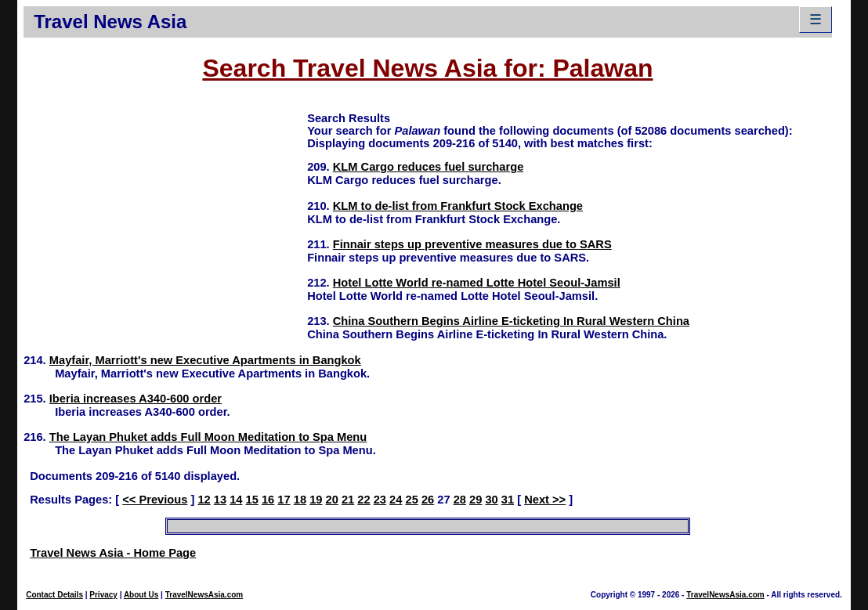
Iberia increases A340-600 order (136, 399)
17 (284, 500)
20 (332, 500)
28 (460, 500)
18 (300, 500)
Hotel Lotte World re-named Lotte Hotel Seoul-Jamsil (477, 283)
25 (411, 500)
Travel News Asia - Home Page (113, 553)
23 (380, 500)
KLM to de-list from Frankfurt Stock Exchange (458, 206)
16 (268, 500)
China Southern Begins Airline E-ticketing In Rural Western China (511, 321)
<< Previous (155, 500)
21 (348, 500)
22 (363, 500)
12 (204, 500)
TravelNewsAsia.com (204, 595)
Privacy (103, 595)
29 (476, 500)
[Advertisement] (165, 220)
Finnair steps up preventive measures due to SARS (472, 244)
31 (508, 500)
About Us (141, 595)
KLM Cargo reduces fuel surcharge (429, 167)
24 (396, 500)
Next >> (545, 500)
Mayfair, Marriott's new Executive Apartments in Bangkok (205, 360)
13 (220, 500)
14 (236, 500)
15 (252, 500)
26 (428, 500)
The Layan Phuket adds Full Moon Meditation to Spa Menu (208, 437)
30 (491, 500)
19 (316, 500)
